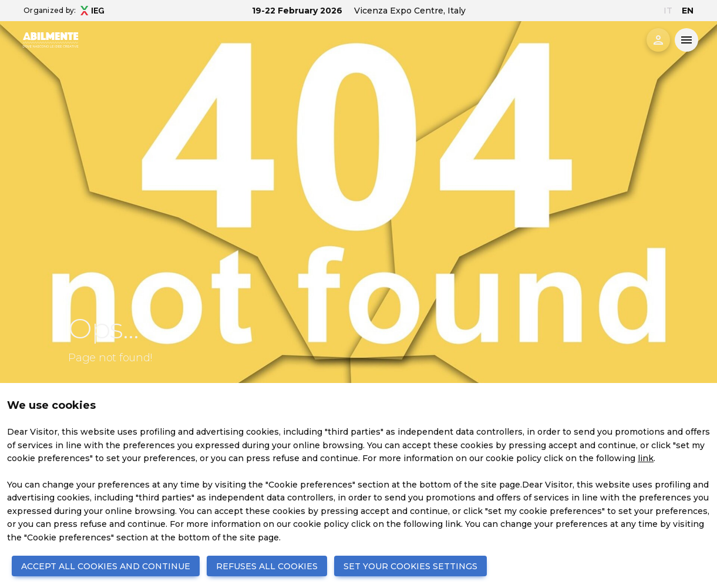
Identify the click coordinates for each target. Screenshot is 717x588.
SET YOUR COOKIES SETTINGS (410, 566)
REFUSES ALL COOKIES (267, 566)
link (646, 458)
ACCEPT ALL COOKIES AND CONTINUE (106, 566)
